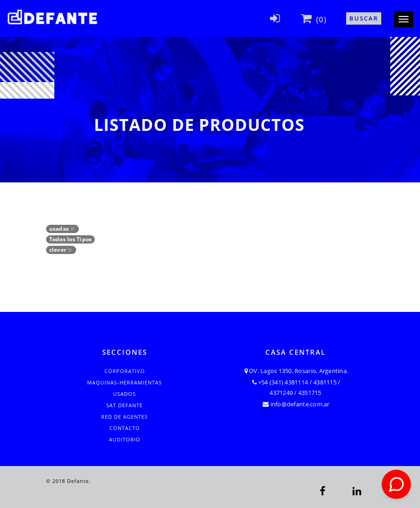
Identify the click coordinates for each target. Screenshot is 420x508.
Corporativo (125, 371)
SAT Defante (124, 405)
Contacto (125, 428)
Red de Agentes (124, 417)
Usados (124, 394)
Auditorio (125, 439)
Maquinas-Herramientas (124, 382)
